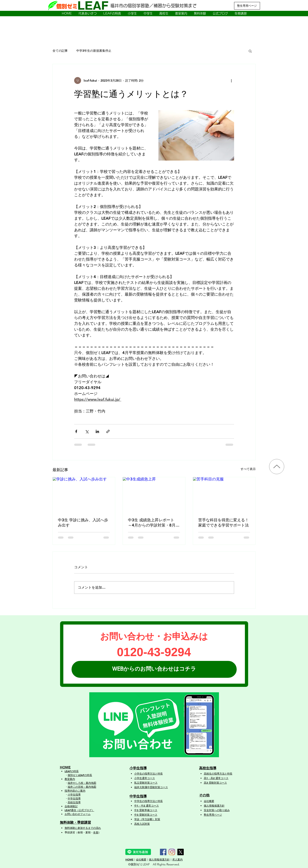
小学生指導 (74, 794)
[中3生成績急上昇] (154, 495)
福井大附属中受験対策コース (151, 787)
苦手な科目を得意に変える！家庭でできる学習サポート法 (223, 523)
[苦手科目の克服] (224, 495)
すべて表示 (248, 469)
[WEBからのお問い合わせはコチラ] (154, 669)
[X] (180, 852)
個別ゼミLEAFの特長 (80, 775)
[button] (112, 14)
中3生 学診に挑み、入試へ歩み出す (83, 523)
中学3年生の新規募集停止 (94, 51)
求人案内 (177, 859)
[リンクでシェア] (108, 431)
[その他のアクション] (231, 81)
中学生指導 (74, 798)
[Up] (277, 467)
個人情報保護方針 (159, 859)
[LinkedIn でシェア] (97, 431)
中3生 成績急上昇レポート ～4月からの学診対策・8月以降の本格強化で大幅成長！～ (154, 523)
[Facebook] (163, 852)
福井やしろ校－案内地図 (82, 783)
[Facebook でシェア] (76, 431)
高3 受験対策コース (215, 783)
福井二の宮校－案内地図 (82, 787)
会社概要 (209, 801)
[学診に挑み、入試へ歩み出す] (84, 495)
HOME (129, 859)
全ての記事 (60, 51)
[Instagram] (172, 852)
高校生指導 (74, 802)
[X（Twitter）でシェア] (87, 431)
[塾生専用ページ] (247, 6)
